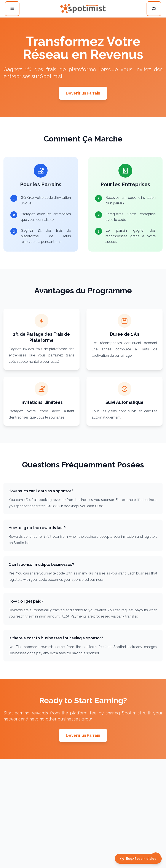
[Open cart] (154, 9)
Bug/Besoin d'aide (138, 859)
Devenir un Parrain (83, 93)
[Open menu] (12, 9)
